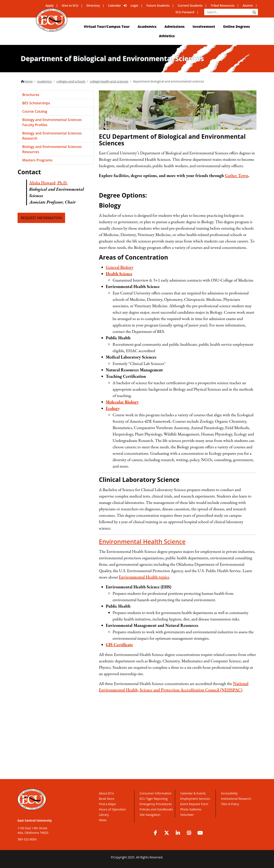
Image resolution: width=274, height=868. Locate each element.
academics (45, 81)
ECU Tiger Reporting (153, 799)
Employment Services (195, 799)
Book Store (107, 799)
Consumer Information (156, 793)
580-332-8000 (27, 839)
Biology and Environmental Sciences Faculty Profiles (52, 122)
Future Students (158, 5)
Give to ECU (70, 5)
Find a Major (108, 804)
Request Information (41, 218)
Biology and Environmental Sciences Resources (52, 149)
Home (28, 81)
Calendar (115, 5)
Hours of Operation (112, 809)
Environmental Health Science (142, 542)
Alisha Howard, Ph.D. (48, 183)
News (103, 820)
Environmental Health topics (144, 577)
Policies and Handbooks (156, 809)
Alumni (248, 5)
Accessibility (229, 793)
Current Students (190, 5)
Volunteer (187, 815)
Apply (49, 5)
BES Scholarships (36, 103)
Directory (93, 5)
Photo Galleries (191, 809)
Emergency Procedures (156, 804)
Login (134, 5)
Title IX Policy (230, 804)
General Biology (120, 267)
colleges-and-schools (71, 81)
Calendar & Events (193, 793)
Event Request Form (194, 804)
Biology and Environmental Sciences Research (52, 136)
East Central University (35, 820)
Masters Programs (37, 160)
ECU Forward (185, 12)
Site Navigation (150, 815)
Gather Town (237, 176)
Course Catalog (35, 111)
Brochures (31, 95)
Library (104, 815)
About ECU (106, 793)
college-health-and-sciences (109, 81)
